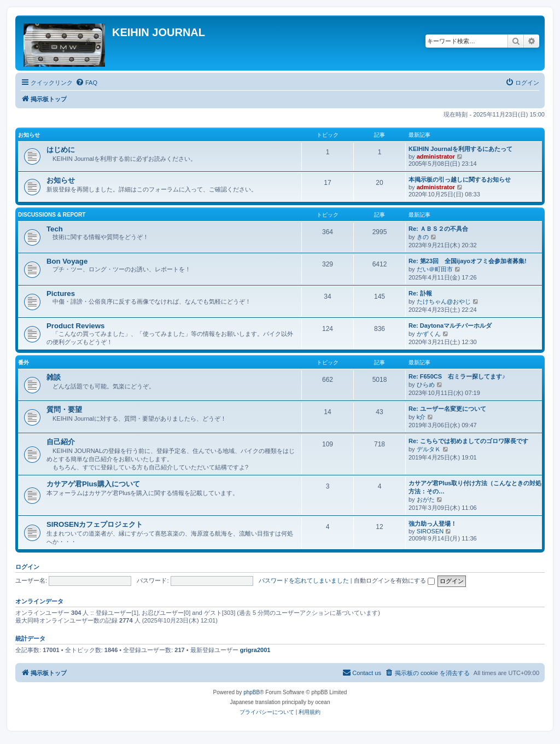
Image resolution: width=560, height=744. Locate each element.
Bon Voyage (67, 261)
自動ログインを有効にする (394, 580)
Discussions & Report (52, 215)
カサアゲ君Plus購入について (93, 484)
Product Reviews (75, 326)
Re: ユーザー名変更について (447, 409)
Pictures (61, 293)
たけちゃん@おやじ (444, 301)
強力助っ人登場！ (433, 524)
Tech (55, 229)
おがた (426, 499)
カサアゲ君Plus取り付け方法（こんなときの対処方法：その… (475, 487)
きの (423, 237)
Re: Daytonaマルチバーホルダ (450, 326)
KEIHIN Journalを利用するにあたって (460, 149)
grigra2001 (255, 650)
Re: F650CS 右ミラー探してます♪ (457, 376)
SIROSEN (430, 531)
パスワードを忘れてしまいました (304, 580)
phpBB (252, 692)
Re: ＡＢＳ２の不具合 (438, 229)
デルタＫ (429, 449)
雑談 (54, 377)
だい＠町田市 (435, 269)
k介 (421, 417)
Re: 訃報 (420, 293)
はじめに (61, 150)
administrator (436, 156)
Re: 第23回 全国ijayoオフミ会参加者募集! (468, 261)
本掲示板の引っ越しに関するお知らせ (460, 179)
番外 (24, 362)
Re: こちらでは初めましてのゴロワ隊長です (468, 441)
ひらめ (426, 385)
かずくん (429, 334)
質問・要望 (64, 409)
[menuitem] (86, 83)
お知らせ (29, 135)
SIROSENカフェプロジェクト (95, 524)
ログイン (27, 567)
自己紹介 (61, 442)
